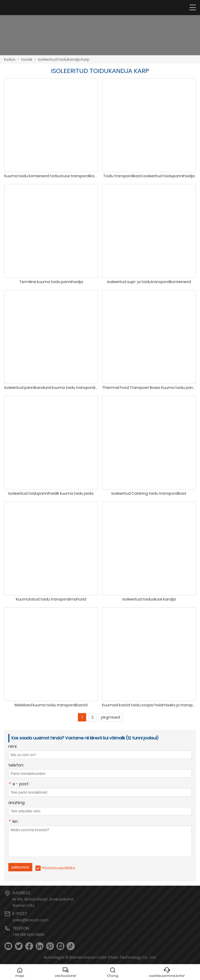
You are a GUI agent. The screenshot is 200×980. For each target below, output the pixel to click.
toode (27, 59)
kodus (10, 59)
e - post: (19, 784)
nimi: (13, 747)
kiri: (13, 822)
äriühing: (17, 803)
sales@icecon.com (30, 920)
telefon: (16, 766)
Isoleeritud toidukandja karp (64, 59)
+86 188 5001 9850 (29, 935)
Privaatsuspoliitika (58, 868)
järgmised (111, 717)
